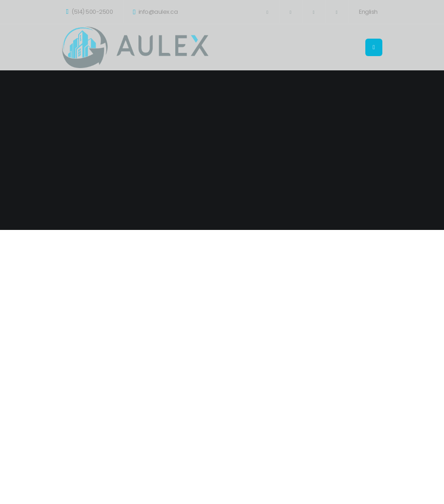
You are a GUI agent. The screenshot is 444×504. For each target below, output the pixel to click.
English (368, 12)
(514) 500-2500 (90, 12)
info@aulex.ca (155, 12)
